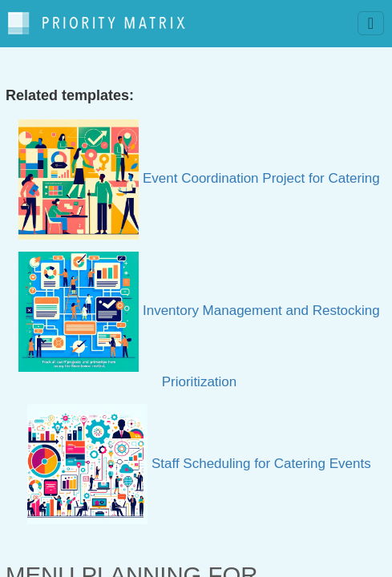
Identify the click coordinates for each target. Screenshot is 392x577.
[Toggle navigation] (371, 23)
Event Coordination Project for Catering (199, 178)
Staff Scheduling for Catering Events (199, 464)
